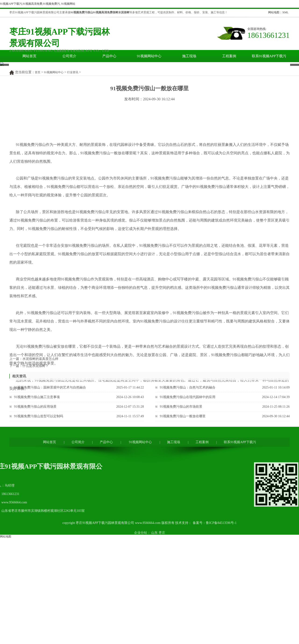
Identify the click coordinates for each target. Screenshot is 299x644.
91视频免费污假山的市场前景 (181, 483)
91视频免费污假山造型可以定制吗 (39, 493)
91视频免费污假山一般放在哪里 (183, 493)
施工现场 (189, 56)
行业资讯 (73, 149)
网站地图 (274, 12)
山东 (154, 617)
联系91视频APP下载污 (269, 56)
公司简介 (69, 56)
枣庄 (162, 617)
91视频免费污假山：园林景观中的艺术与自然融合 (50, 464)
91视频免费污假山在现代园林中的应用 (188, 474)
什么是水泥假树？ (36, 441)
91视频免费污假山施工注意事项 (37, 474)
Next (293, 97)
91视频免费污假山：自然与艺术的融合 (188, 464)
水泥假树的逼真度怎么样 (40, 434)
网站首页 (29, 56)
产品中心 (109, 56)
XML (285, 12)
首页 (38, 149)
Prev (3, 97)
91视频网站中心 (149, 56)
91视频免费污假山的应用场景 (35, 483)
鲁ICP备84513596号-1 (221, 607)
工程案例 (229, 56)
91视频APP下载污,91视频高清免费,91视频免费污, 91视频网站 (38, 4)
